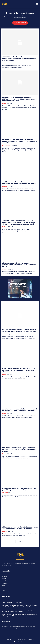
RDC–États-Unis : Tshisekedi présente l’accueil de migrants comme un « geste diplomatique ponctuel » (19, 449)
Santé (4, 63)
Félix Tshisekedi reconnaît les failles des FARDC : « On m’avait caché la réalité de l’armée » (20, 528)
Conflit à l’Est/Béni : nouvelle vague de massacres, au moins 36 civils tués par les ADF (19, 183)
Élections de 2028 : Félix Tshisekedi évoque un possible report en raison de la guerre (19, 489)
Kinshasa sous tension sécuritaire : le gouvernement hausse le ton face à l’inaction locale (19, 265)
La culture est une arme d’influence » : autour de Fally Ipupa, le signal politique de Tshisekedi (20, 410)
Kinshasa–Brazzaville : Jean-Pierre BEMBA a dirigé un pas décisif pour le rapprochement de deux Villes (20, 141)
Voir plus (20, 541)
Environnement (6, 146)
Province (5, 186)
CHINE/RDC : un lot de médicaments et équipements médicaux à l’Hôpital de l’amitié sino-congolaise (19, 59)
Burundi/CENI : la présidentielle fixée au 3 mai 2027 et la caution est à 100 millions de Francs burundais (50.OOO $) (19, 99)
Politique (5, 227)
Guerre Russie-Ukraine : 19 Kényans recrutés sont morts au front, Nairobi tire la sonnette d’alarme (19, 370)
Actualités (5, 493)
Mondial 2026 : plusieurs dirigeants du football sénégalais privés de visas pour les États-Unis (19, 331)
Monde (4, 103)
